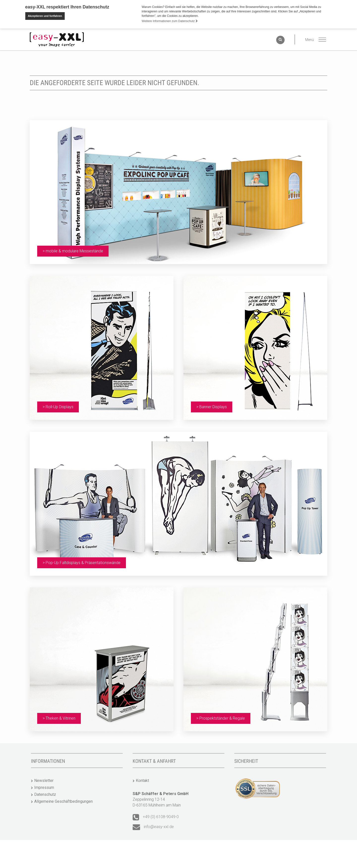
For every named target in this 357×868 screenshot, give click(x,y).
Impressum (44, 779)
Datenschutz (45, 786)
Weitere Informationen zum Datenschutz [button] (170, 21)
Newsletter (44, 772)
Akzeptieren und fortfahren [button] (45, 16)
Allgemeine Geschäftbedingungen (63, 793)
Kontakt (142, 772)
